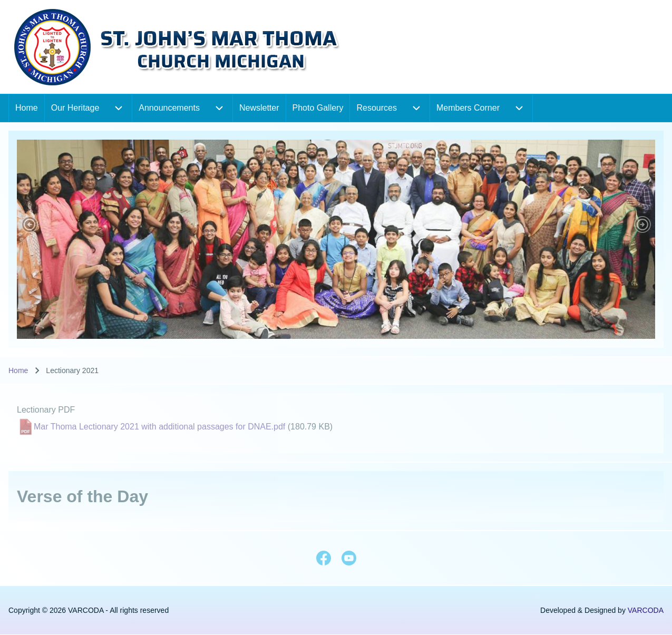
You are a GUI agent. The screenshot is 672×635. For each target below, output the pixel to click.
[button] (30, 224)
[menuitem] (27, 108)
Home (18, 370)
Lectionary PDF (46, 410)
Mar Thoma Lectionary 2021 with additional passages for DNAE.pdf (159, 427)
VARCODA (646, 610)
